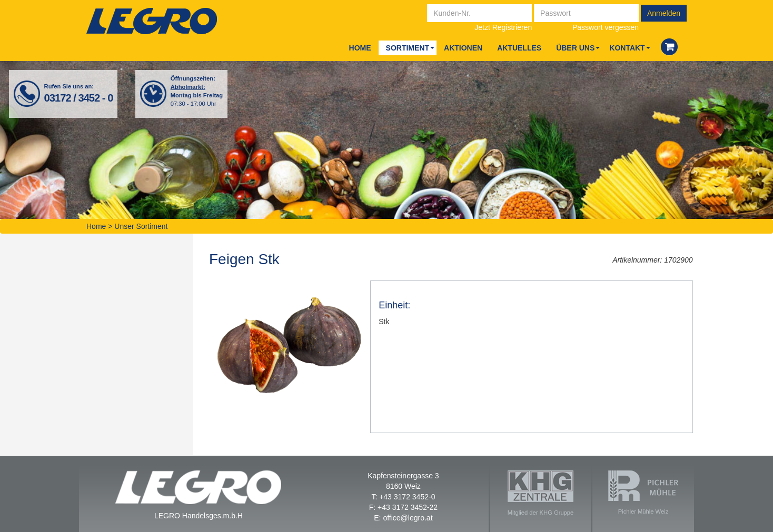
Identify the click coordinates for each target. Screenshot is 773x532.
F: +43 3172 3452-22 (403, 507)
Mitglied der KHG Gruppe (541, 493)
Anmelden (664, 13)
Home (360, 48)
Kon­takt (627, 48)
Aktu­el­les (519, 48)
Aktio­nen (463, 48)
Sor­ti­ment (408, 48)
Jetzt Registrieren (503, 27)
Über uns (575, 48)
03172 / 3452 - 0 (79, 98)
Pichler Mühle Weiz (643, 493)
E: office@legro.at (403, 518)
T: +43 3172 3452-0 (403, 497)
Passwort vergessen (606, 27)
